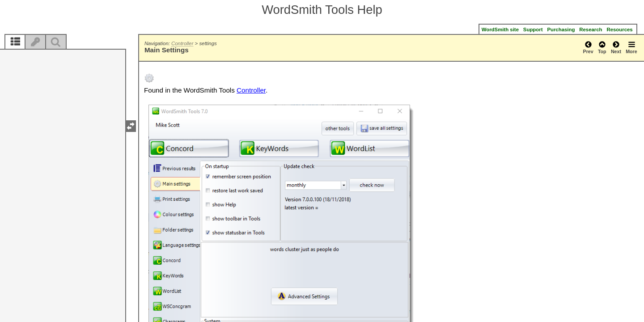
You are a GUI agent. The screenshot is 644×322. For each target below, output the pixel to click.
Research (591, 30)
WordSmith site (500, 30)
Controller (182, 43)
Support (533, 30)
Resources (620, 30)
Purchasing (561, 30)
